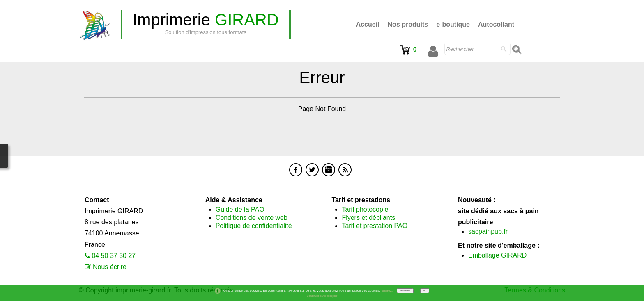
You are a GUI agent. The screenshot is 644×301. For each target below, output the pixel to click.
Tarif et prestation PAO (375, 226)
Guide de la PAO (240, 209)
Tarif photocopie (365, 209)
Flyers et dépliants (368, 218)
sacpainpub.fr (488, 231)
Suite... (387, 291)
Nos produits (408, 24)
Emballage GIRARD (497, 255)
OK (425, 291)
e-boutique (453, 24)
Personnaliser (405, 291)
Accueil (368, 24)
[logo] (206, 24)
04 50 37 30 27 (114, 256)
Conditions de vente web (252, 218)
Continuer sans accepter (322, 296)
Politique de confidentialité (254, 226)
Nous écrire (110, 267)
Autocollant (496, 24)
